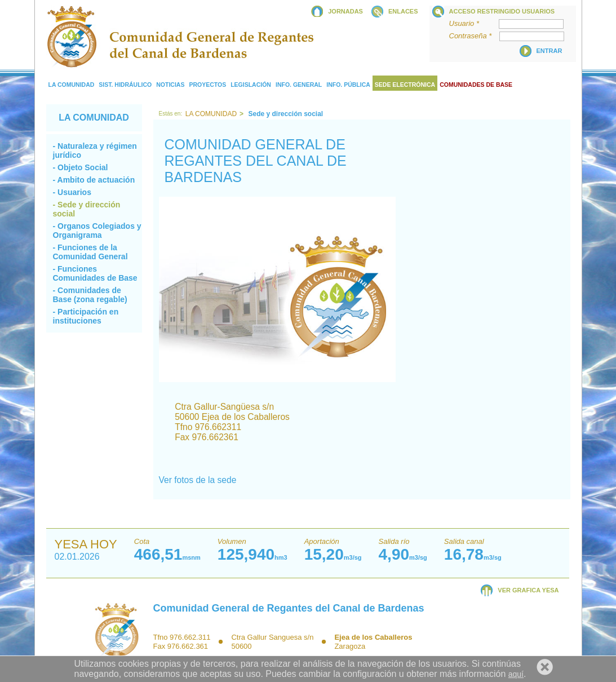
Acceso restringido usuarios (502, 11)
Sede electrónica (405, 85)
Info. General (299, 85)
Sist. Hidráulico (125, 85)
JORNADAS (345, 11)
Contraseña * (474, 36)
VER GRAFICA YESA (528, 590)
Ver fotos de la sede (198, 480)
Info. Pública (348, 85)
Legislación (251, 85)
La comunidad (72, 85)
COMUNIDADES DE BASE (476, 85)
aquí (516, 674)
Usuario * (473, 23)
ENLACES (403, 11)
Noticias (170, 85)
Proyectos (207, 85)
